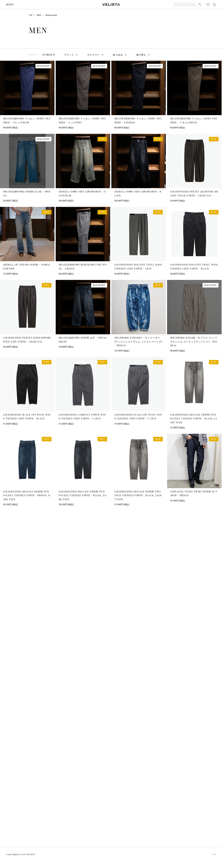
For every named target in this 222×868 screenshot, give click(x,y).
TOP (31, 15)
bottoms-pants (51, 15)
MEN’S (33, 55)
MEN (39, 15)
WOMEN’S (49, 55)
